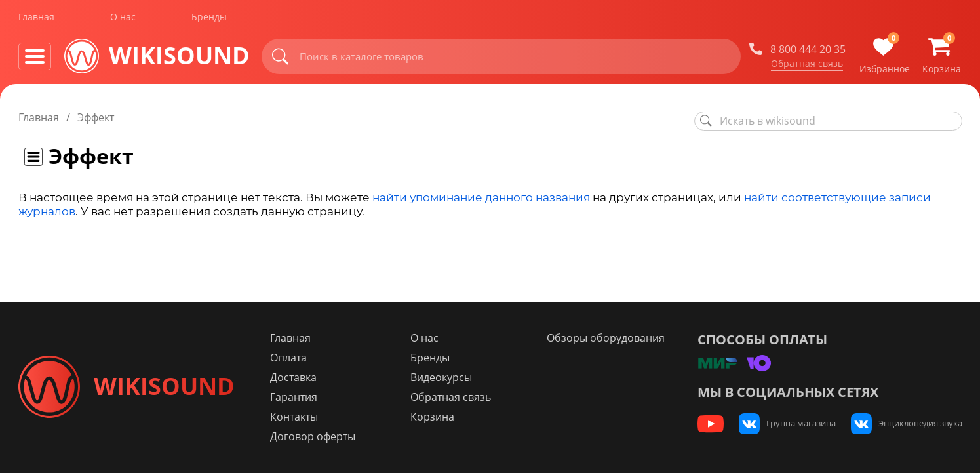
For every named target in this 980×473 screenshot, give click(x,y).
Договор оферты (319, 436)
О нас (123, 19)
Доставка (299, 377)
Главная (36, 19)
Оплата (294, 358)
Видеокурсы (445, 377)
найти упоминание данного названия (481, 197)
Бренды (209, 19)
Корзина (436, 417)
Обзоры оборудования (608, 338)
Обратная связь (807, 65)
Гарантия (300, 397)
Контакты (300, 417)
